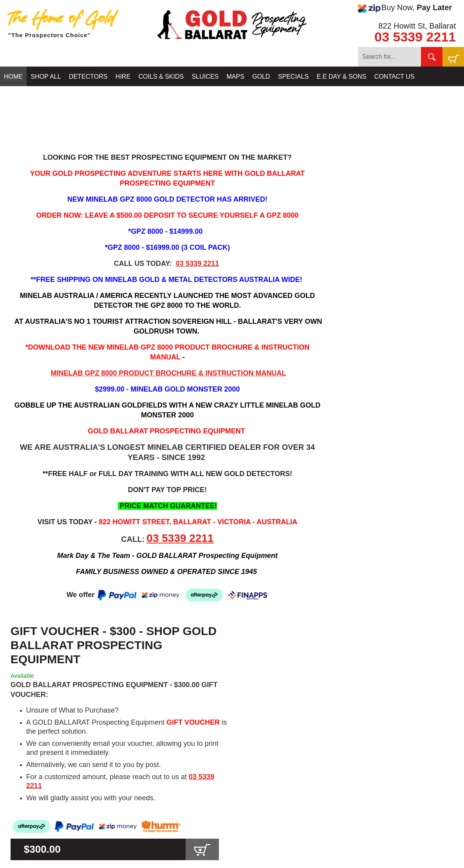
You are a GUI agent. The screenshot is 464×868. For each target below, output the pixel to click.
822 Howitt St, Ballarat (417, 26)
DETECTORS (88, 77)
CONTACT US (394, 77)
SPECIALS (293, 77)
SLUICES (205, 77)
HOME (13, 77)
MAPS (236, 77)
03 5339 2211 (415, 37)
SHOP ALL (46, 77)
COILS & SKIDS (161, 77)
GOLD (261, 77)
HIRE (123, 77)
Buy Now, (405, 8)
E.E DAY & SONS (342, 77)
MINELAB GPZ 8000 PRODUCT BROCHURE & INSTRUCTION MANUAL (168, 373)
